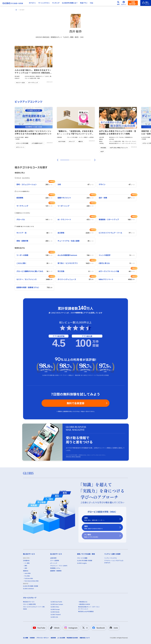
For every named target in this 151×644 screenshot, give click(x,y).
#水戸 (102, 151)
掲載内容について (85, 638)
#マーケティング (33, 83)
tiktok (54, 628)
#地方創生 (103, 148)
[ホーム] (16, 10)
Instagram (70, 628)
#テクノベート (20, 147)
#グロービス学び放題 (22, 143)
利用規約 (32, 638)
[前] (57, 160)
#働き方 (80, 141)
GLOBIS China (55, 607)
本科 (101, 519)
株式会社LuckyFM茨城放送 (86, 611)
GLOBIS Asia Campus (57, 604)
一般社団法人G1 (83, 602)
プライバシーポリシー (43, 638)
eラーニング (54, 563)
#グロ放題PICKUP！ (38, 143)
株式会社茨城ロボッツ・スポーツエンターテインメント (89, 608)
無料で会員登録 (75, 403)
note (113, 628)
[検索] (118, 3)
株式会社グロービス (29, 602)
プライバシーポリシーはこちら (73, 457)
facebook (98, 628)
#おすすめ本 (62, 141)
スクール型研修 (55, 560)
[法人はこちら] (146, 3)
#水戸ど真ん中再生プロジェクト (119, 148)
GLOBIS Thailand (56, 614)
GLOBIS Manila (55, 612)
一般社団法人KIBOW (84, 604)
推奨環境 (53, 638)
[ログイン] (124, 3)
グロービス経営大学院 (29, 604)
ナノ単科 (101, 536)
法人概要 (26, 638)
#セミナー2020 (20, 83)
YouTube (39, 628)
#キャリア (72, 141)
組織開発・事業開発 (56, 571)
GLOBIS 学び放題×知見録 (31, 586)
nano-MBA (28, 573)
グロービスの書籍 (82, 558)
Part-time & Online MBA (32, 581)
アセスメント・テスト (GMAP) (59, 566)
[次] (94, 160)
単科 (101, 527)
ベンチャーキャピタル (111, 558)
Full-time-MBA (29, 578)
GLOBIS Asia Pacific (56, 602)
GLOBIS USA (54, 617)
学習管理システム (55, 568)
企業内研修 (53, 558)
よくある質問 (61, 638)
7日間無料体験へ (133, 3)
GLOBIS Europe (55, 609)
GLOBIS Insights (82, 563)
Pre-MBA (27, 576)
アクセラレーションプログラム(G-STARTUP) (114, 561)
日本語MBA (26, 560)
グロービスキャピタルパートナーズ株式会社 (34, 608)
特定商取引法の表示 (72, 638)
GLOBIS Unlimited (28, 588)
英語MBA (26, 571)
